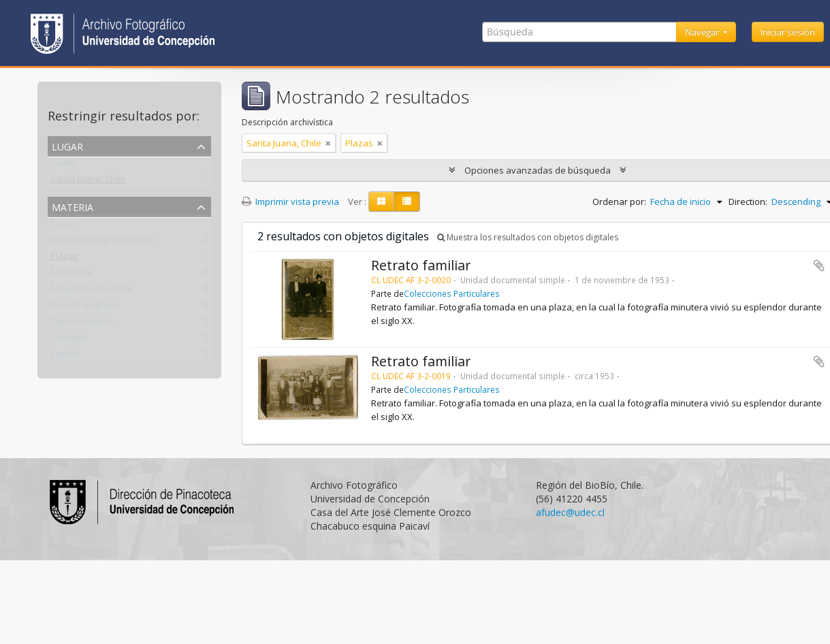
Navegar (703, 32)
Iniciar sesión (788, 32)
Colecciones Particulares (452, 293)
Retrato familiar (421, 265)
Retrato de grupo (85, 308)
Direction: (748, 202)
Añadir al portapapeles (819, 265)
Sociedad (69, 340)
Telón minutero (82, 324)
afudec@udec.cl (570, 512)
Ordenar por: (619, 202)
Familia (65, 357)
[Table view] (407, 202)
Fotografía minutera (91, 291)
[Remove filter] (328, 143)
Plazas (64, 259)
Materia (73, 206)
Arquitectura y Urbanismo (103, 242)
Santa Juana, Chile (88, 182)
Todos (63, 165)
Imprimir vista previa (290, 202)
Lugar (67, 145)
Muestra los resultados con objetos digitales (528, 237)
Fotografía (71, 275)
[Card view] (381, 202)
